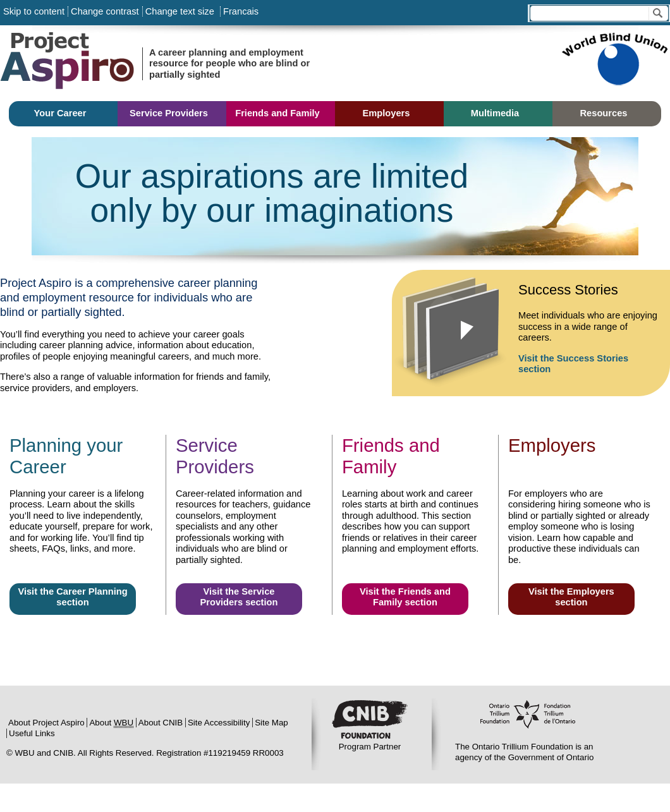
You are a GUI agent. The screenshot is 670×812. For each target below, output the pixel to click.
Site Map (271, 723)
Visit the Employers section (571, 597)
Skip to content (34, 11)
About (111, 723)
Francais (240, 11)
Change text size (180, 11)
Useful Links (32, 733)
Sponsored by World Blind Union (615, 63)
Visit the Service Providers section (239, 597)
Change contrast (105, 11)
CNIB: (370, 721)
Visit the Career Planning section (72, 597)
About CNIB (161, 723)
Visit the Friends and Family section (405, 597)
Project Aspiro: (95, 63)
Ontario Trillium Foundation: (528, 721)
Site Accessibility (219, 723)
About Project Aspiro (46, 723)
